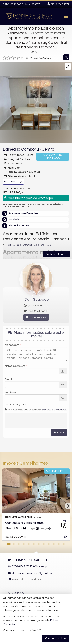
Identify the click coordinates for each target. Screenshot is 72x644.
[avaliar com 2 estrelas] (9, 58)
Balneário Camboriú (21, 149)
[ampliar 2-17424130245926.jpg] (36, 96)
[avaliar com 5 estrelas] (21, 58)
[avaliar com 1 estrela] (5, 58)
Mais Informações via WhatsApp (29, 198)
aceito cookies (55, 638)
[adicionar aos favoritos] (66, 537)
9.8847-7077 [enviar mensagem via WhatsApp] (60, 4)
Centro (48, 149)
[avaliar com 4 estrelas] (17, 58)
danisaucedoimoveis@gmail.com (33, 573)
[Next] (68, 506)
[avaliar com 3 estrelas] (13, 58)
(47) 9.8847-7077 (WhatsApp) (30, 566)
